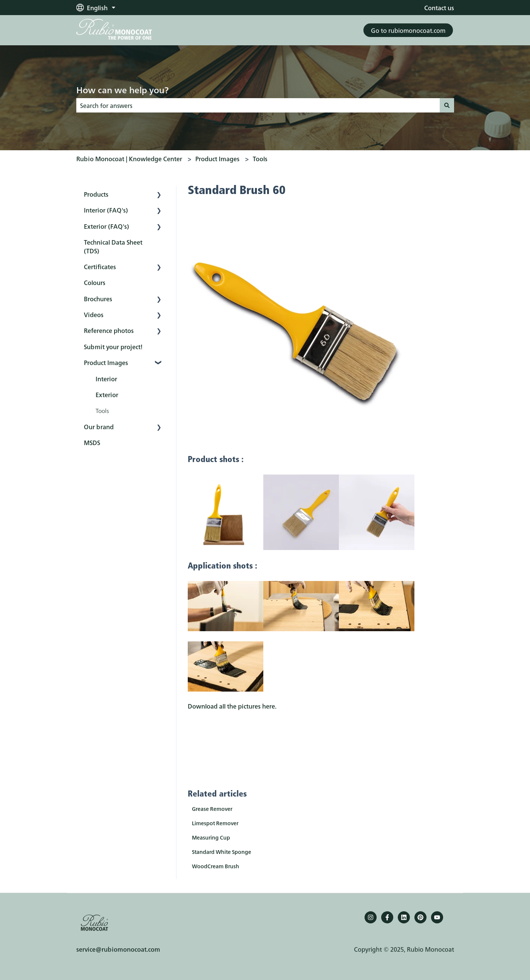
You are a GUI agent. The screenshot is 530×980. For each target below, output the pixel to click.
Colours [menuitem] (95, 282)
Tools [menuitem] (102, 410)
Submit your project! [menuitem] (113, 347)
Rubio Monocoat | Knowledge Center (129, 159)
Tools (260, 159)
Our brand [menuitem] (99, 427)
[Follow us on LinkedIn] (404, 917)
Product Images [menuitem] (106, 362)
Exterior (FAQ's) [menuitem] (107, 226)
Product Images (217, 159)
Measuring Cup (211, 837)
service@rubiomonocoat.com (118, 949)
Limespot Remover (215, 823)
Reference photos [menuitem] (109, 330)
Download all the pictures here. (232, 706)
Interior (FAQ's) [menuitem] (106, 210)
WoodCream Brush (216, 866)
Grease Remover (212, 809)
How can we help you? (122, 89)
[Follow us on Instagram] (371, 917)
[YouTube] (437, 917)
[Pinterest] (420, 917)
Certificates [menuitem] (100, 267)
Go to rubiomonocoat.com (408, 30)
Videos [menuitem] (94, 314)
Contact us (439, 8)
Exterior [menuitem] (107, 394)
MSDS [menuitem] (92, 442)
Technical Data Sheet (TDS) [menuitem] (113, 246)
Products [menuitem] (96, 194)
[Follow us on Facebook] (387, 917)
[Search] (447, 105)
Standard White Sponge (222, 852)
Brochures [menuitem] (98, 299)
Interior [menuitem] (106, 379)
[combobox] (258, 105)
